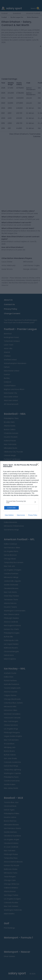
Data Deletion (9, 515)
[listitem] (21, 502)
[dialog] (21, 490)
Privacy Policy (33, 515)
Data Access (21, 515)
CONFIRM (11, 508)
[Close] (38, 465)
